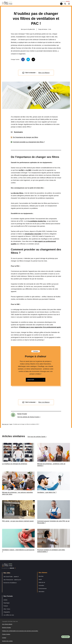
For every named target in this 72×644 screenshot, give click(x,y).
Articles (5, 600)
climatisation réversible (33, 234)
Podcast (6, 606)
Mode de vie (42, 582)
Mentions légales (6, 628)
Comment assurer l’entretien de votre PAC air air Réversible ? (53, 522)
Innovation (41, 585)
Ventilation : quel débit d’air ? (47, 492)
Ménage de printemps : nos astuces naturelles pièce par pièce (17, 493)
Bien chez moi (5, 424)
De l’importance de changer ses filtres (25, 137)
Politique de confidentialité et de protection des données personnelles (20, 631)
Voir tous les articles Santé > (37, 437)
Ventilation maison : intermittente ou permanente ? (18, 551)
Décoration (42, 592)
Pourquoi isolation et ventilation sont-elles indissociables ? (51, 551)
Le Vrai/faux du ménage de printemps (15, 464)
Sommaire (66, 637)
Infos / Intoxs (7, 609)
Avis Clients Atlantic (7, 624)
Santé (11, 424)
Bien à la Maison (44, 73)
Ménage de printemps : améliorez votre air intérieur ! (51, 465)
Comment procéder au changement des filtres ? (29, 142)
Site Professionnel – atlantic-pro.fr (12, 580)
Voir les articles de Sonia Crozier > (29, 417)
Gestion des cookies (7, 641)
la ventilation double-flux (37, 221)
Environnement (43, 589)
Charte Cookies (6, 634)
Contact (4, 638)
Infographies (7, 612)
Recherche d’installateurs (10, 583)
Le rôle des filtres (17, 193)
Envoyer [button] (31, 380)
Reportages (7, 603)
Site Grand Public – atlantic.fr (11, 577)
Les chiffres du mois (9, 615)
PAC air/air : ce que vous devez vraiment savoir (18, 521)
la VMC (29, 170)
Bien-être (41, 576)
